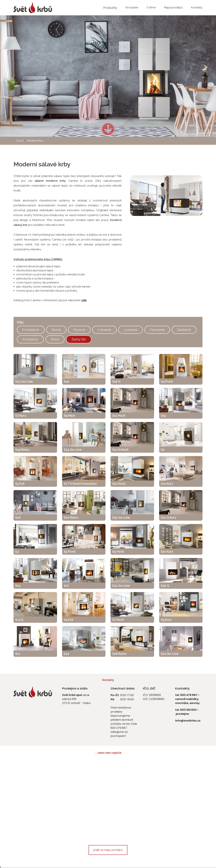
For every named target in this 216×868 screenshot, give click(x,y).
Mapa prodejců (173, 8)
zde (84, 300)
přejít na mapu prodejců (108, 850)
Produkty (110, 8)
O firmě (151, 8)
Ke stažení (132, 8)
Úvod (20, 141)
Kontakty (197, 8)
